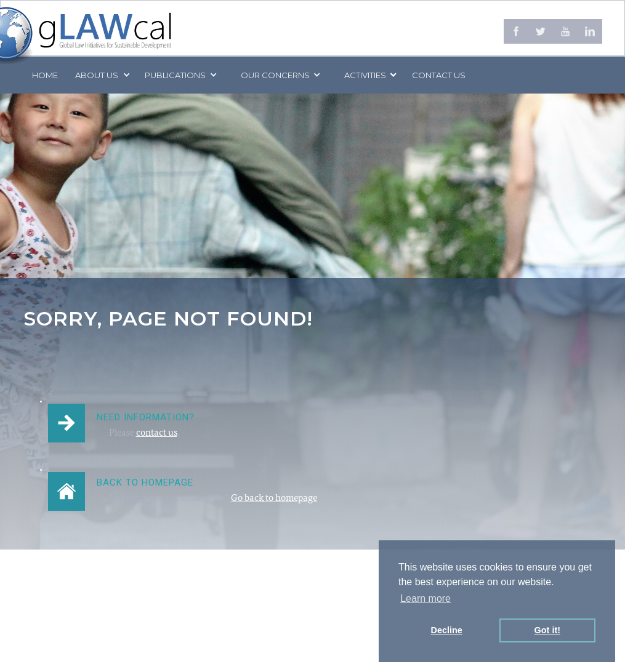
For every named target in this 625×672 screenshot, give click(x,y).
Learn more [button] (425, 598)
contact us (157, 434)
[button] (102, 75)
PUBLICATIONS (175, 75)
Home (45, 75)
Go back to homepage (274, 499)
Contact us (439, 75)
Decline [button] (447, 630)
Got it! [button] (547, 630)
